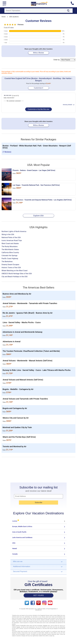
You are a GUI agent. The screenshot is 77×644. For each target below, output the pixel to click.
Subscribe (38, 502)
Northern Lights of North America (14, 231)
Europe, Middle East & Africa (22, 526)
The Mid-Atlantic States (10, 249)
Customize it (38, 88)
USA (14, 543)
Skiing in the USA (8, 234)
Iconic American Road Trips (12, 240)
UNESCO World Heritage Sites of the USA (17, 274)
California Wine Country (10, 253)
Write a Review (38, 53)
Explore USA (38, 216)
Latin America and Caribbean (22, 537)
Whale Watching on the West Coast (15, 271)
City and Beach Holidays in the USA (15, 277)
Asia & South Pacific (19, 532)
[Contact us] (73, 4)
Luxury (16, 521)
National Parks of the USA (11, 237)
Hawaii (15, 548)
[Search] (34, 11)
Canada (15, 554)
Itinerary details (69, 105)
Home (4, 17)
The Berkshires (7, 262)
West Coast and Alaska (10, 243)
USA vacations (14, 17)
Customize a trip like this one (39, 109)
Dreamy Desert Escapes (10, 265)
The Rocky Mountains (10, 246)
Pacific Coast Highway (10, 259)
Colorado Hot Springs (9, 256)
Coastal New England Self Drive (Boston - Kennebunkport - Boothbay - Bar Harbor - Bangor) (38, 79)
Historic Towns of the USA (11, 268)
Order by (64, 60)
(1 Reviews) (7, 152)
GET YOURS (38, 595)
